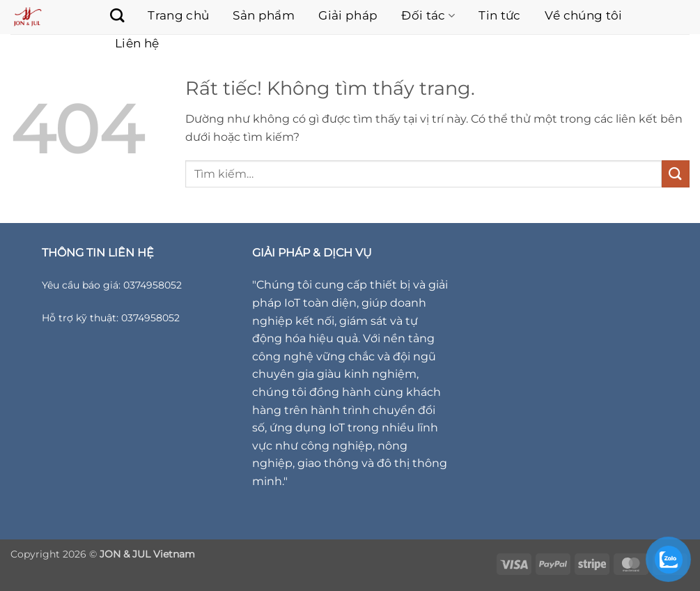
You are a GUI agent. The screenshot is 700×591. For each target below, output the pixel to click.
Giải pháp (348, 15)
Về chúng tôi (584, 15)
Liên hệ (137, 43)
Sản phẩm (264, 15)
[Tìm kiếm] (110, 15)
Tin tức (499, 15)
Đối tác (428, 15)
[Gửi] (676, 174)
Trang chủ (178, 15)
